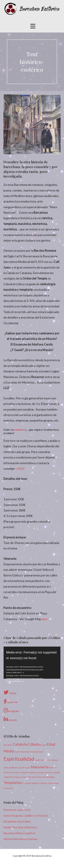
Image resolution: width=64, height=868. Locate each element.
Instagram (11, 710)
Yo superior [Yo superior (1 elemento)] (8, 788)
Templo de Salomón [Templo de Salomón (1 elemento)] (31, 783)
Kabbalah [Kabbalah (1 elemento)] (13, 768)
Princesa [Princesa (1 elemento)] (50, 773)
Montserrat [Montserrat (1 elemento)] (9, 773)
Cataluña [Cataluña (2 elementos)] (20, 744)
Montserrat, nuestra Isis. (17, 810)
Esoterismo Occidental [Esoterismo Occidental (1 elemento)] (34, 752)
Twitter (10, 693)
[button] (33, 26)
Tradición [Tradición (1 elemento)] (43, 783)
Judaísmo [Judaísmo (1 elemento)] (54, 760)
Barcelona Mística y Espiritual (19, 833)
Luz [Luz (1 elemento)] (19, 768)
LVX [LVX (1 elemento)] (23, 768)
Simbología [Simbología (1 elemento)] (50, 777)
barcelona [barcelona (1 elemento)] (8, 745)
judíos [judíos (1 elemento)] (6, 768)
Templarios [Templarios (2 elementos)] (13, 782)
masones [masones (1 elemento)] (53, 768)
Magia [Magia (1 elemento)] (28, 768)
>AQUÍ (20, 468)
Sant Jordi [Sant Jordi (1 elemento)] (31, 777)
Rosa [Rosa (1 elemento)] (13, 777)
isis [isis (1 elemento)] (49, 760)
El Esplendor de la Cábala (17, 821)
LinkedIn (10, 719)
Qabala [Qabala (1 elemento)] (57, 773)
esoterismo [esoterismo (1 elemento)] (19, 752)
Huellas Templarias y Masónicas (20, 827)
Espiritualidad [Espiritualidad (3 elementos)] (19, 759)
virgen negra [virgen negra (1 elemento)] (53, 783)
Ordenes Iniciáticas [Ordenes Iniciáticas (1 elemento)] (37, 773)
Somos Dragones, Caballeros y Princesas (26, 816)
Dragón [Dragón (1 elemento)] (43, 745)
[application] (32, 663)
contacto (19, 430)
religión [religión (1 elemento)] (7, 777)
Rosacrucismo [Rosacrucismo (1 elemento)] (21, 777)
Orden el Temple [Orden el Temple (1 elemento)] (21, 773)
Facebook (10, 702)
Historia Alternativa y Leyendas (20, 839)
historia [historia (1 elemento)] (44, 760)
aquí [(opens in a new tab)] (44, 619)
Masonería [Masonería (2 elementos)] (40, 767)
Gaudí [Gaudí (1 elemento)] (37, 760)
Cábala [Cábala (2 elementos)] (34, 744)
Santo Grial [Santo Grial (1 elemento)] (41, 777)
